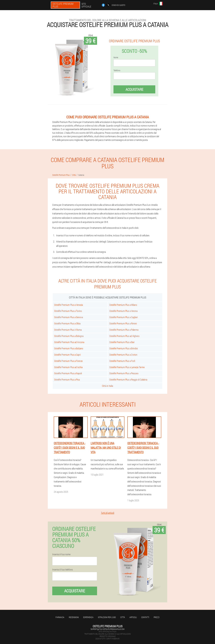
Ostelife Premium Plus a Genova (69, 317)
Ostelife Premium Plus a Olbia (67, 323)
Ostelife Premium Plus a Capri (67, 355)
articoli (133, 617)
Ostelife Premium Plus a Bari (122, 342)
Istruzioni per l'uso (107, 617)
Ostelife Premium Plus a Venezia (69, 305)
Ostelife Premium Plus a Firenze (68, 361)
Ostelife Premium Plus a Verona (123, 311)
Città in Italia (107, 386)
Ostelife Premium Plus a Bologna (69, 336)
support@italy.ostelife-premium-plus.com (107, 629)
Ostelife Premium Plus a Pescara (124, 373)
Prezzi (157, 617)
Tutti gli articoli (108, 513)
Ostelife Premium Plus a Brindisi (124, 348)
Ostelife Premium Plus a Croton (123, 355)
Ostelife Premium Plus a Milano (123, 305)
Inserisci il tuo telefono (63, 570)
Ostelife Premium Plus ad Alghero (124, 336)
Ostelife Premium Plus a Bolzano (69, 348)
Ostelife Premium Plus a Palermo (124, 330)
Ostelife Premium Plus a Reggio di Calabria (128, 380)
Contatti (145, 617)
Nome (116, 57)
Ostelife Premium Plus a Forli (122, 361)
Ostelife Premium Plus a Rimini (123, 323)
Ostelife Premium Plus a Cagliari (123, 317)
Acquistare (134, 89)
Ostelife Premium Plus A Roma (68, 330)
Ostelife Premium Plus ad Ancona (69, 342)
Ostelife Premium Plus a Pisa (67, 380)
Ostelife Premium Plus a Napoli (68, 373)
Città (123, 617)
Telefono (117, 70)
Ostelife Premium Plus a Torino (68, 311)
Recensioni (74, 617)
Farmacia (60, 617)
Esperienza (88, 617)
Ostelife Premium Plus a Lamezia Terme (127, 367)
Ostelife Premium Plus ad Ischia (68, 367)
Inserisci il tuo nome (61, 554)
